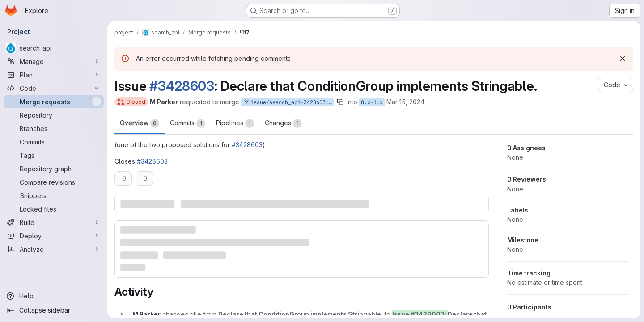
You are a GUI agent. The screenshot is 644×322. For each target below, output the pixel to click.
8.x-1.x (372, 102)
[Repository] (54, 115)
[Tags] (54, 155)
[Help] (54, 296)
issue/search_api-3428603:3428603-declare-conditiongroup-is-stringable (288, 103)
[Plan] (54, 75)
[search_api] (54, 48)
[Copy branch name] (340, 102)
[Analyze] (54, 249)
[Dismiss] (623, 59)
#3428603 (182, 86)
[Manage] (54, 61)
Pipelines (235, 123)
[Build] (54, 222)
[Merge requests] (54, 102)
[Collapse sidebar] (54, 310)
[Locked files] (54, 209)
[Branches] (54, 128)
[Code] (54, 88)
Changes (283, 123)
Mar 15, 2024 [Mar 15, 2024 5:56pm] (405, 102)
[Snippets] (54, 195)
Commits (188, 123)
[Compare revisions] (54, 182)
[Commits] (54, 142)
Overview (140, 123)
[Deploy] (54, 236)
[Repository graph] (54, 169)
